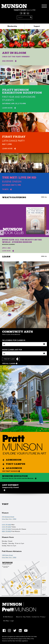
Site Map (6, 621)
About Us (19, 617)
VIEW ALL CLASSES (9, 364)
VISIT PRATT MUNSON (10, 471)
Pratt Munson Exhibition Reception (22, 91)
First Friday (14, 137)
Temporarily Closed (10, 487)
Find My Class (9, 359)
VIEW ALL (44, 197)
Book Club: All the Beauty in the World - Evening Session (22, 241)
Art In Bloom (14, 53)
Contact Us (35, 617)
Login (12, 621)
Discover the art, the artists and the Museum (18, 478)
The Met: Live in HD (19, 178)
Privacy (42, 617)
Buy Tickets (27, 617)
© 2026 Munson (8, 617)
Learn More (6, 251)
